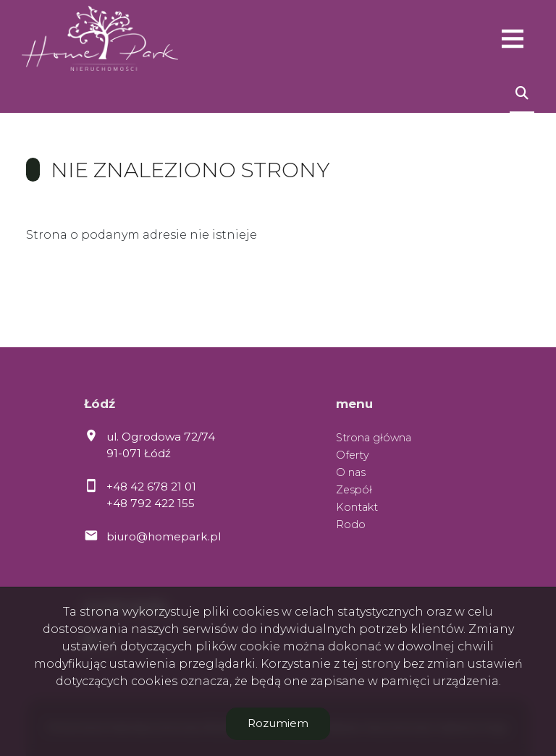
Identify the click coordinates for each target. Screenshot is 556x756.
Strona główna (374, 438)
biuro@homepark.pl (164, 536)
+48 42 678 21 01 (151, 487)
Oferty (353, 455)
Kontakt (357, 507)
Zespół (354, 490)
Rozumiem (278, 723)
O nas (351, 472)
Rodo (351, 524)
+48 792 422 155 (151, 503)
